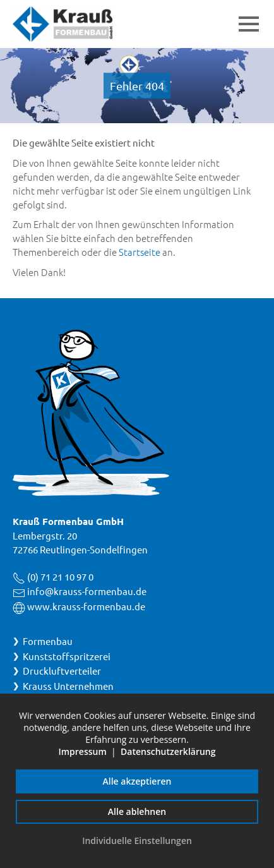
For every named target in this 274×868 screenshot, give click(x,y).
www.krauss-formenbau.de (86, 606)
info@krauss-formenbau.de (87, 591)
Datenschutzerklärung (168, 751)
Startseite (140, 252)
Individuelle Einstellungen (137, 841)
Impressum (82, 751)
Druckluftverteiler (62, 671)
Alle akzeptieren (137, 781)
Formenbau (48, 641)
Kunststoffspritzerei (67, 656)
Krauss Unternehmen (68, 686)
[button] (249, 24)
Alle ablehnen (137, 811)
